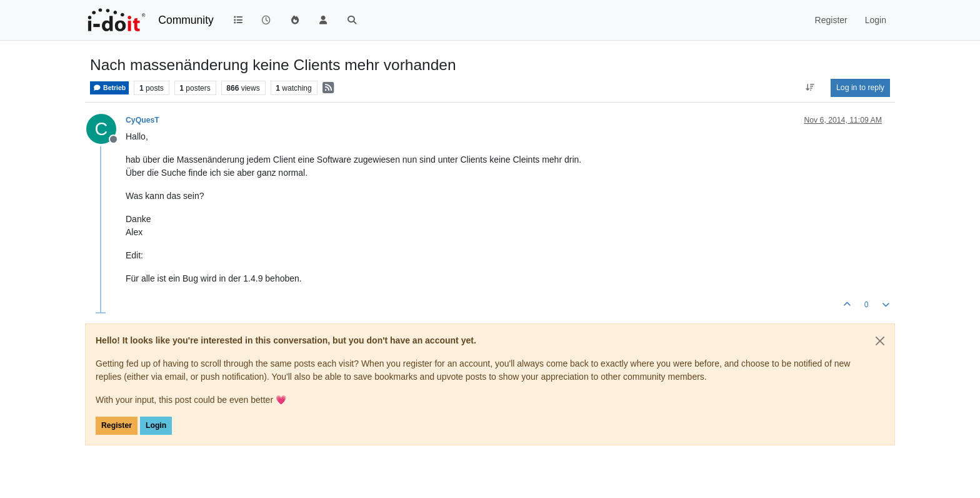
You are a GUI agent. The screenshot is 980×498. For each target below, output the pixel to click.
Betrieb (109, 88)
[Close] (880, 341)
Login (156, 425)
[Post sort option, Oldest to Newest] (810, 88)
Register (117, 425)
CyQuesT (142, 120)
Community (186, 20)
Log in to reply (860, 88)
